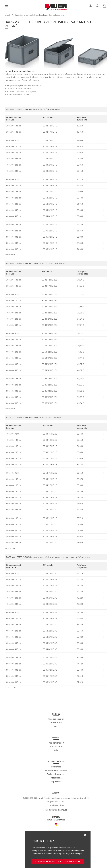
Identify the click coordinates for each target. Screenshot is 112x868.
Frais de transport (56, 743)
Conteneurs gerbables (29, 15)
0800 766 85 (30, 798)
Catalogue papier (56, 719)
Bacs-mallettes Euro (56, 15)
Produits (15, 15)
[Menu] (6, 6)
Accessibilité (56, 778)
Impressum (56, 781)
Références (56, 767)
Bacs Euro (43, 15)
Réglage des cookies (56, 774)
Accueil (7, 15)
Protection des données (56, 770)
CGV (56, 750)
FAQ (56, 726)
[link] (91, 6)
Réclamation (56, 746)
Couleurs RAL (56, 723)
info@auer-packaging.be (56, 810)
